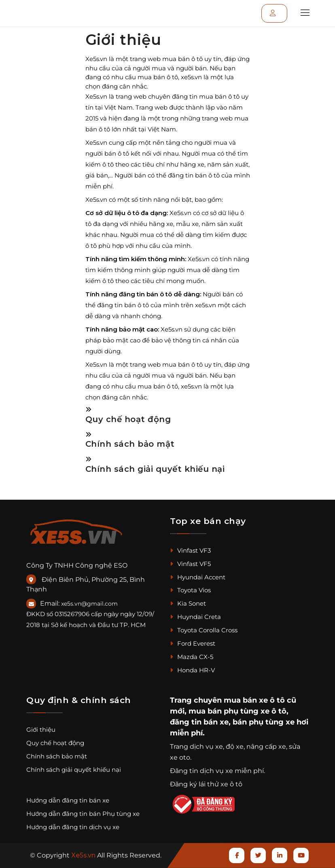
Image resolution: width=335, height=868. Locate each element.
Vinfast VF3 (190, 550)
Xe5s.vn (84, 855)
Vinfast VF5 (190, 564)
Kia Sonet (188, 603)
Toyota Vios (190, 590)
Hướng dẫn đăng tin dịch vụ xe (73, 827)
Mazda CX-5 (192, 657)
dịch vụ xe (206, 747)
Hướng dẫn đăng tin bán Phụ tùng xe (83, 814)
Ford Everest (193, 643)
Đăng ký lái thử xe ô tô (206, 784)
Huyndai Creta (195, 617)
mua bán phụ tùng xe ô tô (237, 711)
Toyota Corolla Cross (204, 630)
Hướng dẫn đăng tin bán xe (68, 800)
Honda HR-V (192, 670)
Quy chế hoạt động (128, 419)
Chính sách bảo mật (130, 444)
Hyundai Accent (198, 577)
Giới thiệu (41, 730)
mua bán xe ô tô (254, 700)
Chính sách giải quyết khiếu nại (155, 469)
